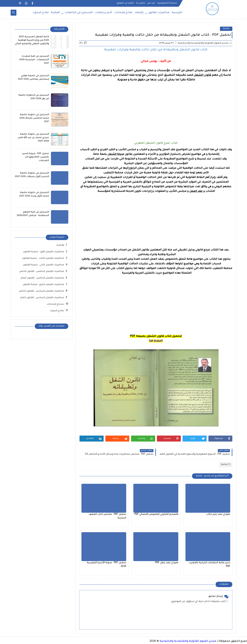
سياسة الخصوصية (167, 3)
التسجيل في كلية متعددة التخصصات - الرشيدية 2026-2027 (34, 60)
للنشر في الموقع (125, 3)
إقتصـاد (60, 245)
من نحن (151, 3)
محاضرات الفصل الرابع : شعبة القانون (43, 285)
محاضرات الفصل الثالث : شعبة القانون (43, 258)
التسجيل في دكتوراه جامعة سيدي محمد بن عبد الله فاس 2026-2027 (33, 138)
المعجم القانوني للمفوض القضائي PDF (156, 514)
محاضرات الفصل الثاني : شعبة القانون (43, 265)
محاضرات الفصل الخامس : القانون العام (42, 278)
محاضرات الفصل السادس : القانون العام (42, 298)
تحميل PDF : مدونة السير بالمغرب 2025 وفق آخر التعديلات (36, 157)
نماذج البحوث (41, 13)
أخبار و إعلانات (103, 13)
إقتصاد (139, 13)
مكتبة (226, 29)
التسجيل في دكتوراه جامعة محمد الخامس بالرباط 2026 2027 (34, 118)
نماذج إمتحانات (123, 13)
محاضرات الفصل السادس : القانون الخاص (41, 291)
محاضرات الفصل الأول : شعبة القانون (44, 252)
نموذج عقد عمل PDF (167, 563)
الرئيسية (177, 13)
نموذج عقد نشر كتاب (218, 514)
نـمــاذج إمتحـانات (55, 304)
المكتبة (55, 13)
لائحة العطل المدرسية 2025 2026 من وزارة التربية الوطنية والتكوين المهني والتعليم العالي (32, 40)
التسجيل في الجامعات (79, 13)
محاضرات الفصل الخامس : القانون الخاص (42, 272)
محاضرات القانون (159, 13)
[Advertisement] (156, 109)
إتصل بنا (140, 3)
